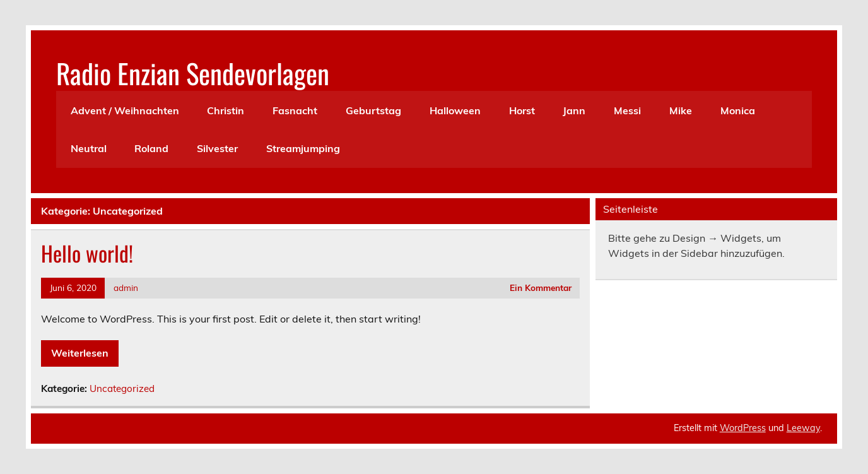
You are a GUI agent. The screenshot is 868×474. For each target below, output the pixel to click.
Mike (681, 110)
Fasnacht (295, 110)
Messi (627, 110)
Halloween (455, 110)
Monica (738, 110)
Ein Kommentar (541, 287)
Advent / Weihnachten (125, 110)
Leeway (803, 428)
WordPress (743, 428)
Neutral (89, 148)
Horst (522, 110)
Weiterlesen (80, 353)
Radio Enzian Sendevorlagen (193, 73)
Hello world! (87, 253)
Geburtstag (373, 110)
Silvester (217, 148)
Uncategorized (122, 388)
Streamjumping (303, 148)
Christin (226, 110)
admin (126, 287)
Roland (151, 148)
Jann (574, 110)
